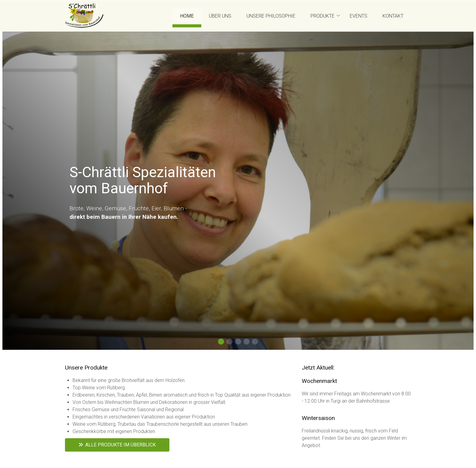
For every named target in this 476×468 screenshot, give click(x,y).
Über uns (220, 16)
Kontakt (393, 16)
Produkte (323, 16)
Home (187, 16)
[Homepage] (84, 16)
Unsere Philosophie (271, 16)
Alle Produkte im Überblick (117, 445)
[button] (221, 342)
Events (359, 16)
